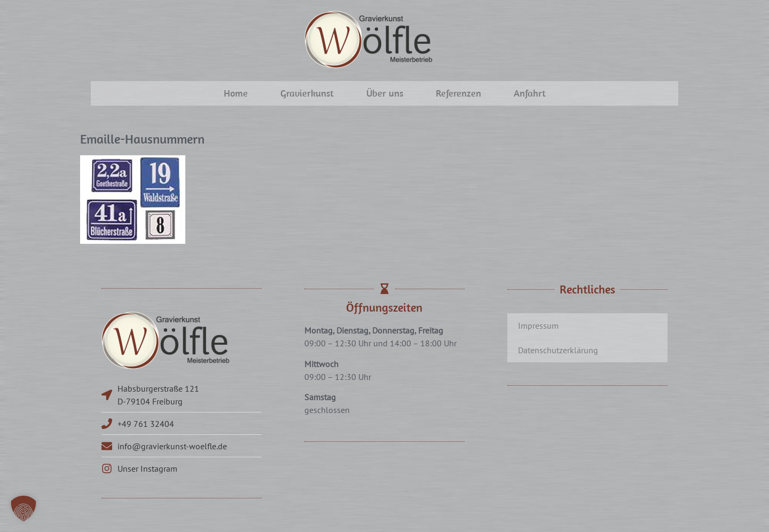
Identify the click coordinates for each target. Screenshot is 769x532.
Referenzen (458, 93)
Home (236, 93)
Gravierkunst (307, 93)
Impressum (538, 325)
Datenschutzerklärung (558, 350)
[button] (23, 509)
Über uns (385, 93)
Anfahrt (530, 93)
